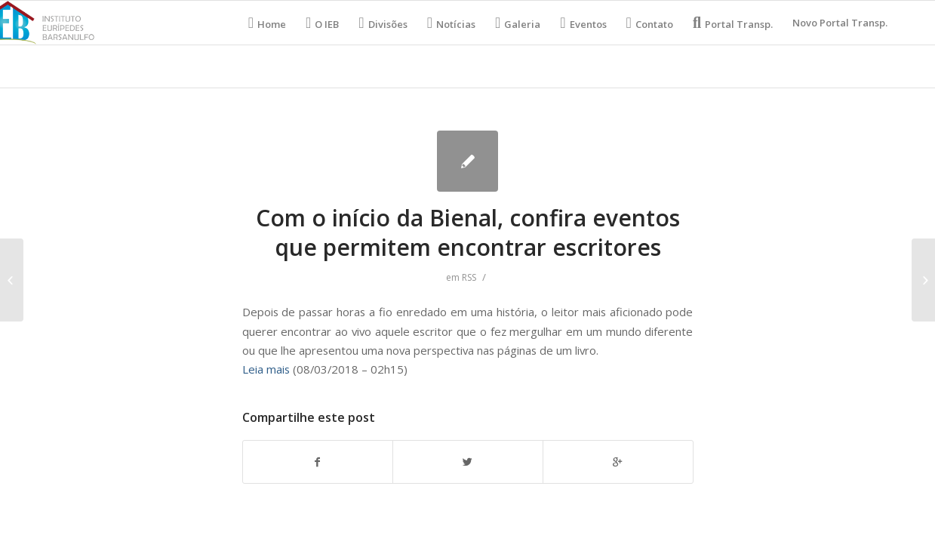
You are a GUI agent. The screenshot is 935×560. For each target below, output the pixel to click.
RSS (469, 277)
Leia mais (266, 369)
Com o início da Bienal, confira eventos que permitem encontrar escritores (468, 232)
